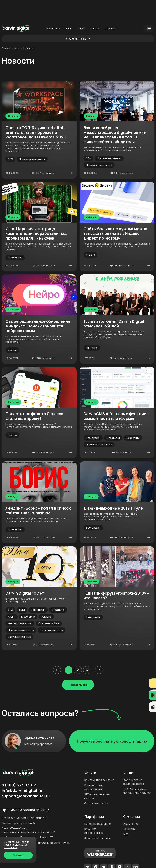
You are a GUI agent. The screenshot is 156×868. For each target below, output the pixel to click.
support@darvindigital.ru (26, 774)
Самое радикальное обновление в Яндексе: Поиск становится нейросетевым (38, 304)
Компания (53, 7)
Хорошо (18, 855)
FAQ (125, 812)
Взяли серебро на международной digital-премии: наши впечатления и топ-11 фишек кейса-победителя (116, 113)
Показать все (78, 663)
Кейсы (94, 7)
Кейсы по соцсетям (97, 816)
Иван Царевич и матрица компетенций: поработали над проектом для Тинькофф (36, 212)
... (125, 7)
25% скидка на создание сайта (133, 760)
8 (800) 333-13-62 (76, 17)
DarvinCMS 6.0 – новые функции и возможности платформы (117, 394)
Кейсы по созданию (98, 802)
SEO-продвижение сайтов (97, 774)
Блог (69, 7)
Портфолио (94, 795)
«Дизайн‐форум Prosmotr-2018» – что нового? (116, 574)
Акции (81, 7)
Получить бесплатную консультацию (112, 719)
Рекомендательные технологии (16, 846)
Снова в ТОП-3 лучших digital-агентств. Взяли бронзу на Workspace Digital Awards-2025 (36, 111)
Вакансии (129, 807)
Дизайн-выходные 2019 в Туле (113, 486)
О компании (130, 802)
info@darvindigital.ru (22, 769)
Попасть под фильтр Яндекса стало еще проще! (34, 394)
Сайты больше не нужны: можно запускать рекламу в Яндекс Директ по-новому (115, 212)
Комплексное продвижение (94, 765)
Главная (6, 26)
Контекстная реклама (99, 758)
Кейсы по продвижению (94, 809)
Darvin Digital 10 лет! (26, 571)
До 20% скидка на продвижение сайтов (137, 769)
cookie (25, 842)
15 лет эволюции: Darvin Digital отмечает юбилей (114, 302)
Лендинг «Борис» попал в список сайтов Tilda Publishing (38, 489)
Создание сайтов (96, 781)
